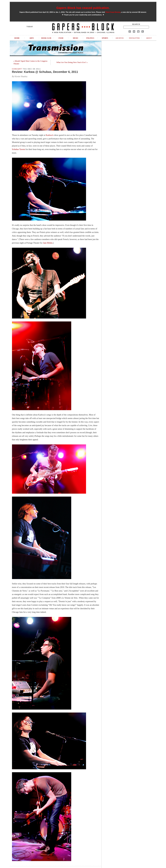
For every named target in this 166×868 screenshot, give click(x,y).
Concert (17, 69)
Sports (105, 38)
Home (17, 38)
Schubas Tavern (19, 149)
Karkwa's (50, 135)
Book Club (46, 38)
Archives (120, 38)
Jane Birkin (48, 243)
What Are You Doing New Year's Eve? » (72, 62)
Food (61, 38)
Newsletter (134, 38)
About (149, 38)
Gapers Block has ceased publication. (83, 8)
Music (76, 38)
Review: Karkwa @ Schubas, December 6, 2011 (45, 72)
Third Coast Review (113, 12)
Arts (32, 38)
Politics (90, 38)
